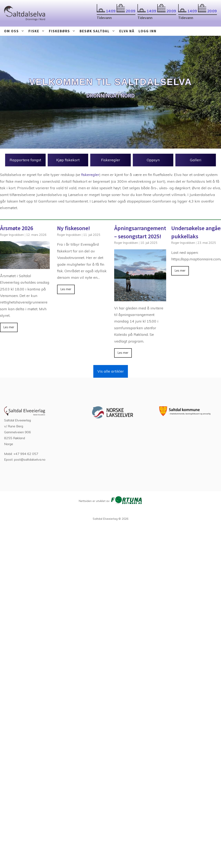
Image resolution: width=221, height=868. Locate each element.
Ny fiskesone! (74, 228)
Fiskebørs (63, 31)
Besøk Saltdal (98, 31)
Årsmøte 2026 (17, 228)
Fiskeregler (111, 160)
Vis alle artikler (111, 371)
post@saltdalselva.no (30, 459)
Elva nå (127, 31)
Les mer (9, 327)
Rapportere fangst (25, 160)
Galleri (196, 160)
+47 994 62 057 (26, 454)
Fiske (38, 31)
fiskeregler (90, 175)
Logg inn (148, 31)
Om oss (15, 31)
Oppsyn (153, 160)
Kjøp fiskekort (68, 160)
